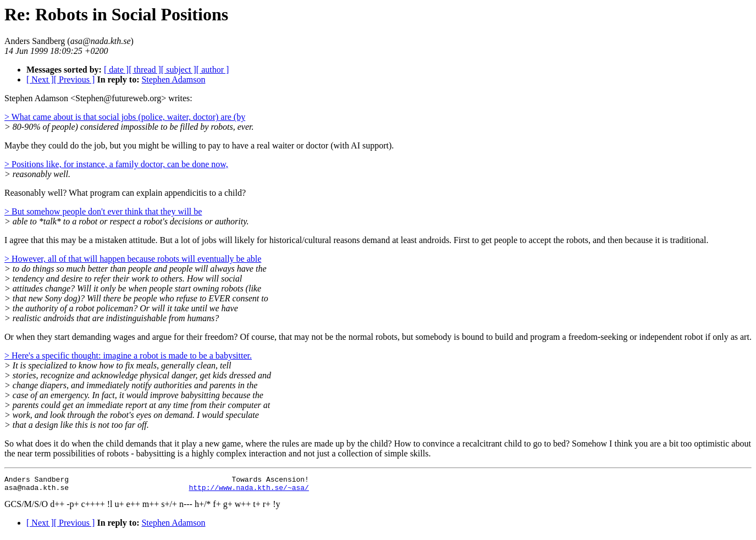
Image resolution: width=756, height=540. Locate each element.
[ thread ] (145, 70)
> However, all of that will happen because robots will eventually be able (133, 259)
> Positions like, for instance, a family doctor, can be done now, (116, 164)
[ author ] (213, 70)
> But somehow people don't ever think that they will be (103, 211)
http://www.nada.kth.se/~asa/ (249, 491)
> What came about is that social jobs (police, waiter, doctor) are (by (125, 117)
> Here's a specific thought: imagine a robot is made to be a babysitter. (128, 356)
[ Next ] (40, 79)
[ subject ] (179, 70)
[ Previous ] (75, 79)
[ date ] (116, 70)
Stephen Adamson (173, 79)
